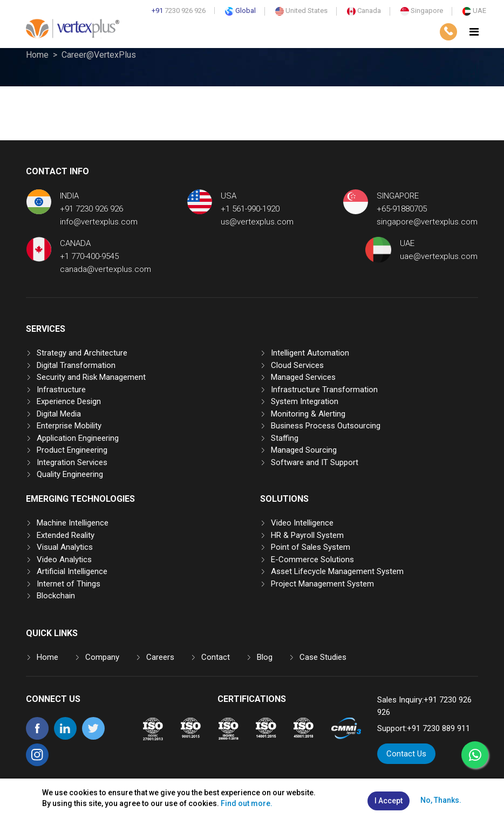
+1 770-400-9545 (89, 256)
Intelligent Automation (310, 353)
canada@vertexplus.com (105, 269)
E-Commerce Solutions (312, 559)
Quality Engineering (70, 474)
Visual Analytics (65, 547)
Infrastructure (61, 390)
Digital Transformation (76, 365)
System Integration (305, 401)
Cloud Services (297, 365)
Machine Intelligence (73, 523)
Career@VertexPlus (99, 55)
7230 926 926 (179, 11)
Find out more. (247, 803)
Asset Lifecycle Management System (337, 571)
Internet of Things (69, 584)
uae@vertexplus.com (439, 256)
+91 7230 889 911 (438, 728)
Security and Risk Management (91, 377)
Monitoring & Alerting (308, 414)
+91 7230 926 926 (91, 209)
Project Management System (322, 584)
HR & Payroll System (307, 535)
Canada (364, 11)
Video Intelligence (302, 523)
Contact (216, 657)
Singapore (422, 11)
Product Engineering (72, 450)
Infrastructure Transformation (324, 390)
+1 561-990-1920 (250, 209)
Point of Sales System (311, 547)
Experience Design (69, 401)
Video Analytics (64, 559)
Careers (160, 657)
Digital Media (59, 414)
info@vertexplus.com (99, 222)
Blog (265, 657)
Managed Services (303, 377)
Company (102, 657)
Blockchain (56, 596)
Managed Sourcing (304, 450)
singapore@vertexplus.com (427, 222)
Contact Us (406, 754)
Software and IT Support (315, 462)
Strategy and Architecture (82, 353)
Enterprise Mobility (69, 426)
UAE (474, 11)
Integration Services (72, 462)
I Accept (389, 801)
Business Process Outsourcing (326, 426)
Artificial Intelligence (72, 571)
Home (37, 55)
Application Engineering (78, 438)
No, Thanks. (441, 800)
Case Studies (323, 657)
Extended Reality (66, 535)
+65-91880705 (402, 209)
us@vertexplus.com (257, 222)
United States (301, 11)
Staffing (285, 438)
